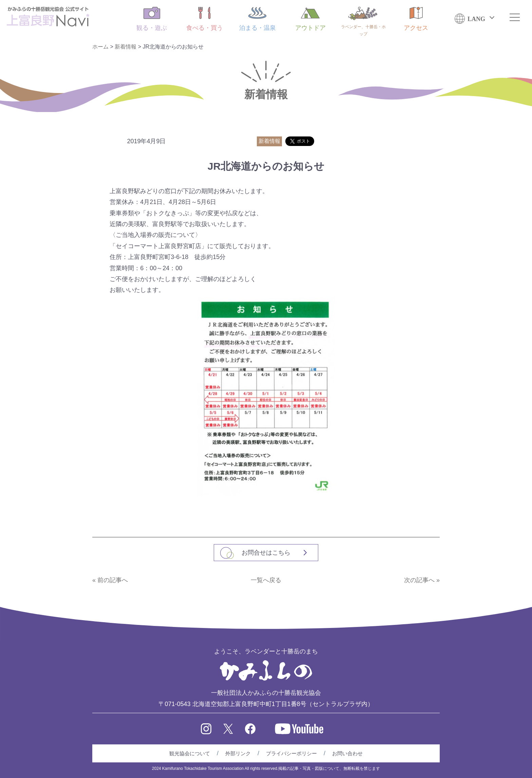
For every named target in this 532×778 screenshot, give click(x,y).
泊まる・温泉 (258, 19)
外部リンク (238, 753)
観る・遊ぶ (152, 19)
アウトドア (310, 19)
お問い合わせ (347, 753)
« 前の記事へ (110, 580)
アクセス (416, 19)
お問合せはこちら (266, 553)
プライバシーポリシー (291, 753)
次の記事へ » (422, 580)
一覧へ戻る (266, 580)
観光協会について (190, 753)
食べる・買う (205, 19)
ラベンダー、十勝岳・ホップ (363, 22)
